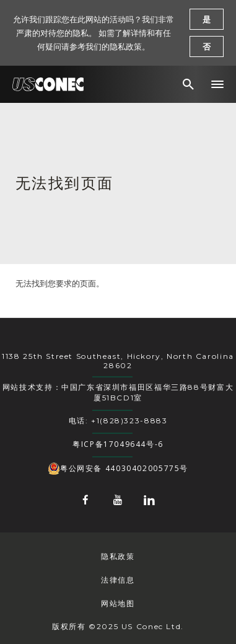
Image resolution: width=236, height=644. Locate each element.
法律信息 (118, 580)
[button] (217, 84)
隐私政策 (118, 556)
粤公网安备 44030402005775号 (118, 469)
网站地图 (118, 603)
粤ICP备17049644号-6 (118, 444)
